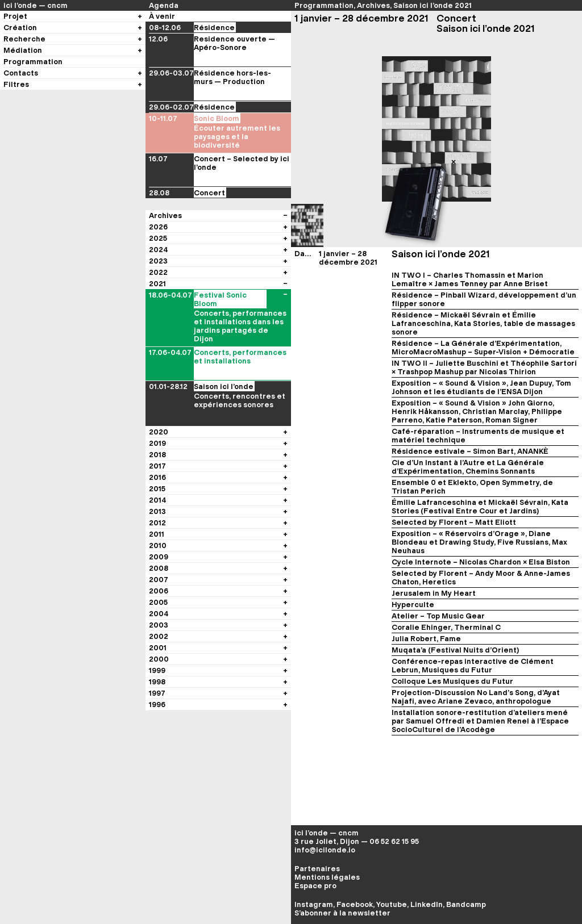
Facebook (355, 904)
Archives (373, 5)
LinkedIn (427, 904)
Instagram (314, 904)
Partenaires (317, 869)
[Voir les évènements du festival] (285, 265)
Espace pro (315, 886)
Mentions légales (327, 877)
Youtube (392, 904)
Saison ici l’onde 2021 (433, 5)
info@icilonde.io (325, 850)
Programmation (324, 5)
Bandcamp (466, 904)
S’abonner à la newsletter (342, 913)
